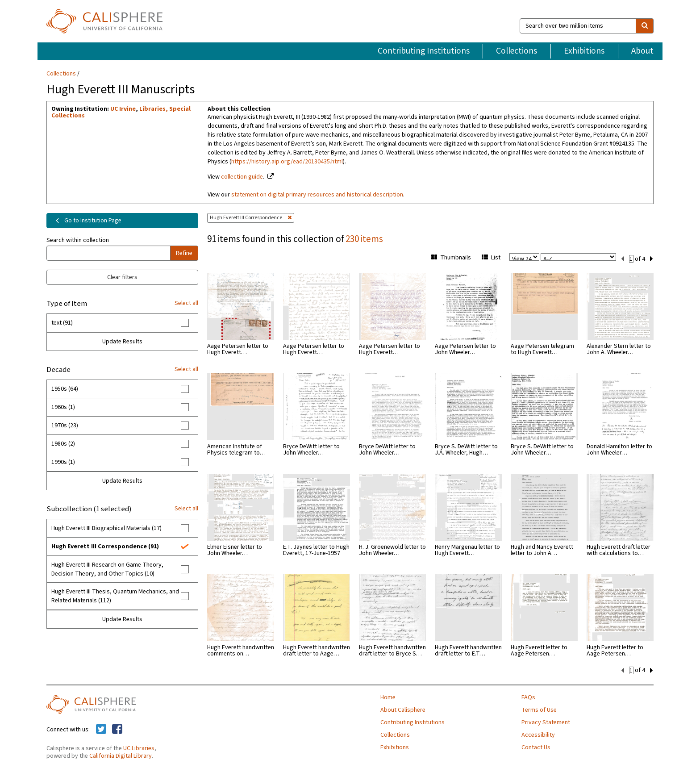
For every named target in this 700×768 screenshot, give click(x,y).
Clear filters (122, 277)
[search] (645, 26)
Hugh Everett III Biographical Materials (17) (106, 528)
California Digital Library (121, 755)
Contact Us (536, 747)
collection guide (242, 177)
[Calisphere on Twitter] (101, 729)
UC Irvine (123, 109)
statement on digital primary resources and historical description (317, 195)
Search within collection (78, 240)
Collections (517, 51)
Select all (186, 303)
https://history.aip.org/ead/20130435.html (287, 162)
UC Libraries (139, 747)
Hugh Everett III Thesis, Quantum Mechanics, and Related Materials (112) (115, 596)
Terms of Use (539, 709)
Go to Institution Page (87, 221)
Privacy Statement (546, 722)
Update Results (122, 342)
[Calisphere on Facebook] (117, 729)
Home (388, 697)
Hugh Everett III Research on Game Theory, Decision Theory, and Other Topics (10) (107, 569)
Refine (184, 253)
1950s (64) (65, 389)
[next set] (652, 258)
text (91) (62, 323)
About (642, 51)
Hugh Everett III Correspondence (251, 218)
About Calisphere (403, 709)
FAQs (528, 697)
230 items (364, 239)
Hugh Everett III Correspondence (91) (105, 547)
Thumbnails (451, 258)
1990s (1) (63, 462)
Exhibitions (584, 51)
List (491, 258)
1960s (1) (63, 407)
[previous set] (623, 258)
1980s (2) (63, 444)
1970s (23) (65, 426)
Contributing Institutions (424, 51)
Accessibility (538, 734)
